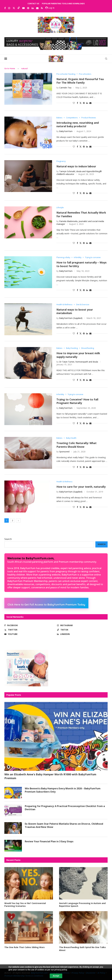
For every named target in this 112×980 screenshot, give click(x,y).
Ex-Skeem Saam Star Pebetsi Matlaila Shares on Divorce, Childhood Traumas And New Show (64, 825)
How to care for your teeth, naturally (81, 487)
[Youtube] (23, 8)
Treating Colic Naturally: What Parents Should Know (76, 445)
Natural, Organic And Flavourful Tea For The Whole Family (80, 81)
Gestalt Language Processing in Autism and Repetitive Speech (82, 905)
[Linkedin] (33, 8)
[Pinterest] (28, 8)
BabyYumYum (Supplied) (71, 318)
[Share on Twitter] (80, 103)
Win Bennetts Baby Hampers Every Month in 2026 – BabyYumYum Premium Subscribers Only (63, 790)
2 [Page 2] (12, 520)
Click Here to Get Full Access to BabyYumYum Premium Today (46, 605)
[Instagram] (9, 8)
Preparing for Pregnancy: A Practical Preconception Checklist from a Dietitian (65, 808)
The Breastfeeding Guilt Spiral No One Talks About (82, 949)
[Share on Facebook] (77, 103)
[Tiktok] (19, 8)
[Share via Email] (90, 103)
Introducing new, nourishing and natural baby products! (78, 125)
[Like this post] (74, 103)
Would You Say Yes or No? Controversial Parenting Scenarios (25, 905)
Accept (56, 976)
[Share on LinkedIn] (87, 103)
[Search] (106, 59)
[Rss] (42, 8)
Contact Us (33, 4)
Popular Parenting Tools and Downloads (63, 4)
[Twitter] (14, 8)
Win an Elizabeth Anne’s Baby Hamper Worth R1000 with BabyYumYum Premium (50, 776)
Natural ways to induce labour (76, 166)
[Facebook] (5, 8)
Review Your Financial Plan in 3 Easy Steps (49, 841)
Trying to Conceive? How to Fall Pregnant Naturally (77, 401)
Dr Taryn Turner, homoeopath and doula (79, 362)
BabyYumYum (66, 131)
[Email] (37, 8)
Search (8, 539)
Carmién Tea (65, 88)
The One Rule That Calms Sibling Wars (24, 947)
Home (12, 68)
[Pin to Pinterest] (84, 103)
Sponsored (64, 452)
